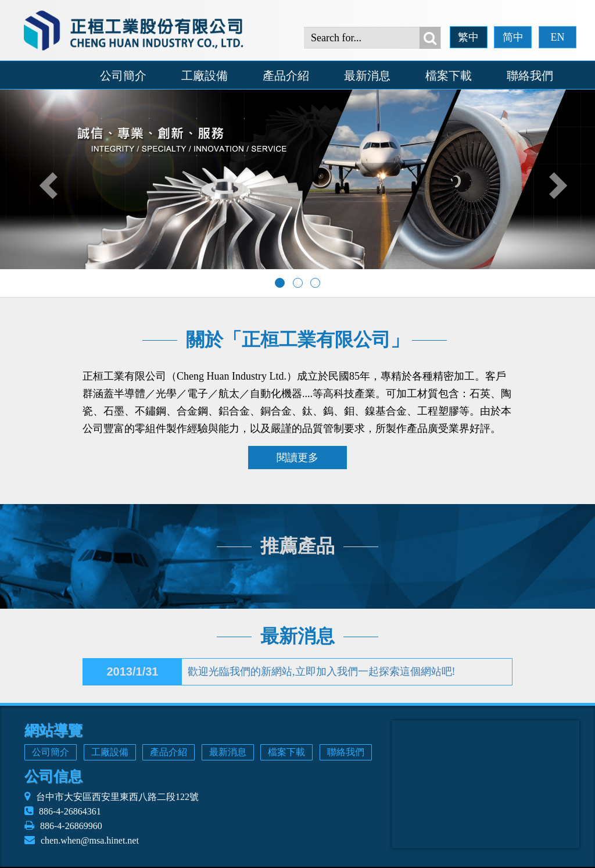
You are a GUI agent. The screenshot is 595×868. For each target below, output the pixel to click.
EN (557, 37)
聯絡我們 (530, 76)
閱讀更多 (297, 458)
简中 (513, 37)
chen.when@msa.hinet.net (90, 840)
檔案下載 (449, 76)
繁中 (468, 37)
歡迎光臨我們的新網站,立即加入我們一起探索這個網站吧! (322, 671)
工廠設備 (205, 76)
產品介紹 (286, 76)
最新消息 (367, 76)
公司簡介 (123, 76)
